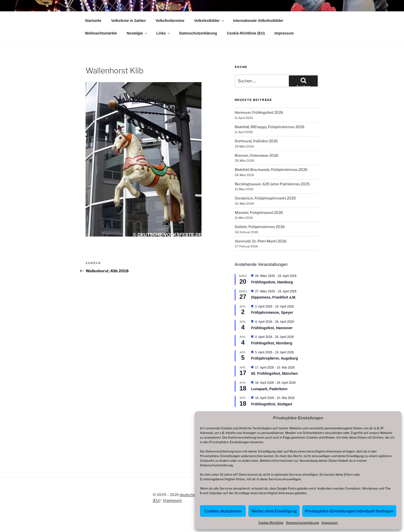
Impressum (330, 523)
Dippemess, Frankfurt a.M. (274, 297)
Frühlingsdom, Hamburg (272, 282)
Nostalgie (137, 33)
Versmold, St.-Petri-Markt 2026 (261, 241)
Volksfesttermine (170, 21)
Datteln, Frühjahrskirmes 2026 (260, 227)
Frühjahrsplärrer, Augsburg (275, 358)
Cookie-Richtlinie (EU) (246, 33)
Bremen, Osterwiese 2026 (256, 155)
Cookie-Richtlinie (271, 523)
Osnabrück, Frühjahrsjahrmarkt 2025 (265, 198)
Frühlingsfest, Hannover (272, 328)
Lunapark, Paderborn (269, 389)
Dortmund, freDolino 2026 (256, 141)
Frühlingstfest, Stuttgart (272, 404)
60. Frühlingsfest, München (275, 373)
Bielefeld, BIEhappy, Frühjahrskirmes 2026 (270, 127)
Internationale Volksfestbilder (258, 21)
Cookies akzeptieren (223, 511)
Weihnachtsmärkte (101, 33)
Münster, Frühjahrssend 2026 (259, 212)
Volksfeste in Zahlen (128, 21)
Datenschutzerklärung (216, 465)
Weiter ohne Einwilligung (274, 511)
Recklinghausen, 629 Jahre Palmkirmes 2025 (272, 184)
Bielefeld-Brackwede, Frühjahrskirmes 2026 (271, 169)
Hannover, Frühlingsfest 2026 (259, 112)
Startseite (93, 21)
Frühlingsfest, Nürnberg (272, 343)
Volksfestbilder (209, 21)
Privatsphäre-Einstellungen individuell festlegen (349, 511)
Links (164, 33)
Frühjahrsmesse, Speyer (272, 312)
